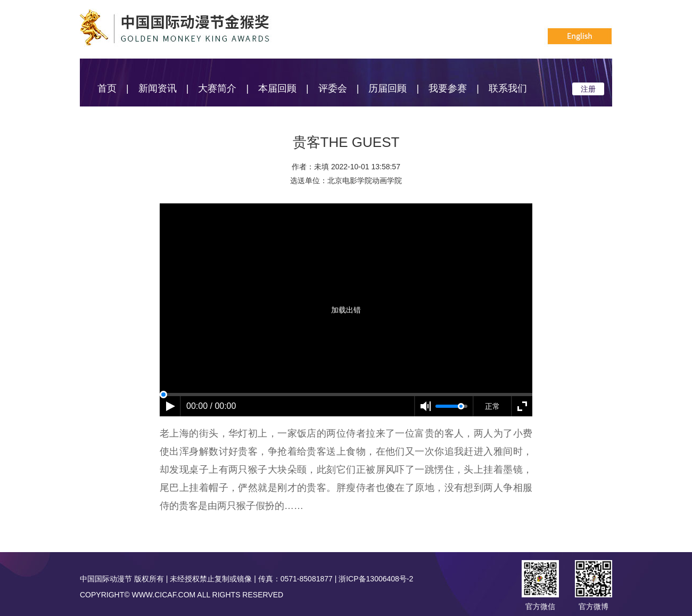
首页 (107, 88)
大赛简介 (217, 88)
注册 (588, 89)
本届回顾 (277, 88)
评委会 (333, 88)
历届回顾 (388, 88)
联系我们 (508, 88)
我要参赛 (448, 88)
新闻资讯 (158, 88)
